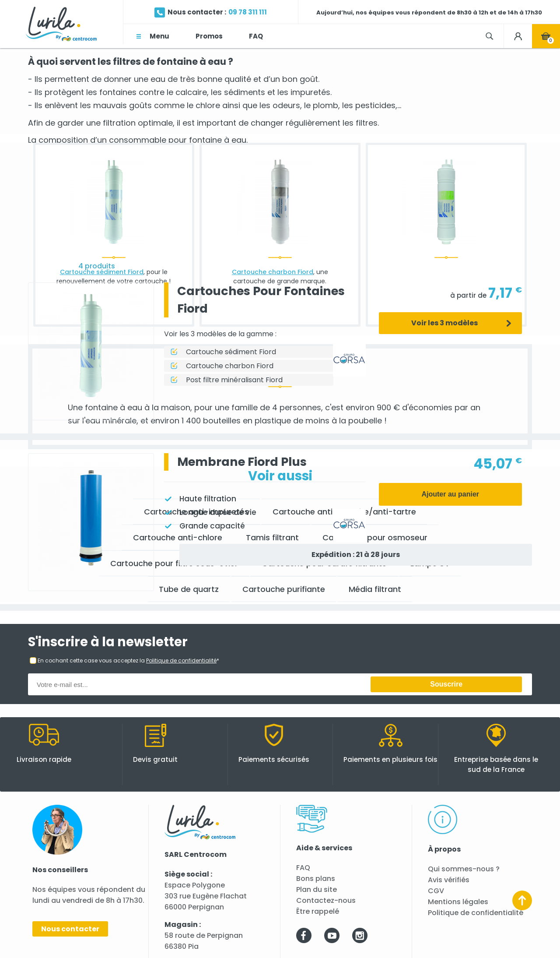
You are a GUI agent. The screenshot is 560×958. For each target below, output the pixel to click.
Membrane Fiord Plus (242, 462)
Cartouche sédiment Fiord (231, 352)
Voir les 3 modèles (444, 323)
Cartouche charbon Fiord (230, 366)
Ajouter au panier (450, 494)
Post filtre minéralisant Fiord (234, 380)
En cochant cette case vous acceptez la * (128, 660)
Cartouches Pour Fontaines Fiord (261, 300)
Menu (159, 36)
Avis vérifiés (449, 880)
